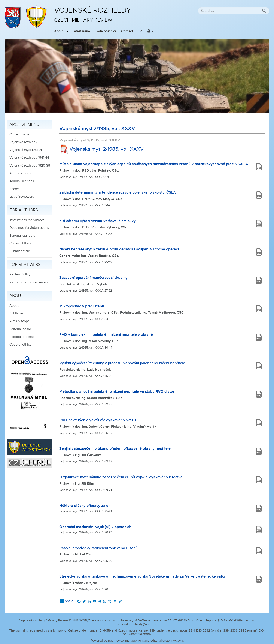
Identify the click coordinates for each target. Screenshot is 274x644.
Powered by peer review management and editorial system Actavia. (137, 641)
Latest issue (81, 31)
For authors (24, 210)
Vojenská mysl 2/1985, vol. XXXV (101, 149)
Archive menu (24, 125)
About (59, 31)
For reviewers (25, 265)
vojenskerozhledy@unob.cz (137, 624)
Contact (127, 31)
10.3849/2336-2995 (137, 634)
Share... (68, 601)
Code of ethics (106, 31)
